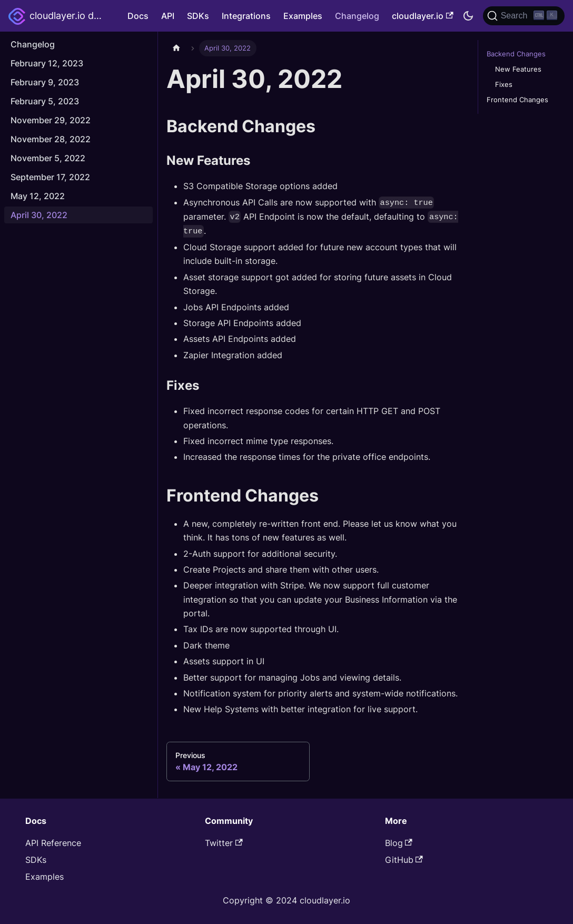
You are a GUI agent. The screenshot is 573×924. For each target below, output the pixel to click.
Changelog (357, 16)
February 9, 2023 (45, 82)
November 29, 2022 (51, 120)
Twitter (224, 843)
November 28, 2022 (51, 139)
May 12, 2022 (38, 196)
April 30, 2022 (39, 215)
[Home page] (176, 48)
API (168, 16)
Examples (303, 16)
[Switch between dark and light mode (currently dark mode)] (468, 16)
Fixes (504, 85)
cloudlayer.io (422, 16)
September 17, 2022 (50, 177)
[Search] (524, 16)
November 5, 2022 (48, 158)
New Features (518, 69)
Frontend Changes (517, 100)
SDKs (198, 16)
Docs (138, 16)
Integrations (246, 16)
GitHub (404, 860)
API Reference (53, 843)
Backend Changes (516, 54)
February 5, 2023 (45, 101)
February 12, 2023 (47, 63)
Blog (399, 843)
